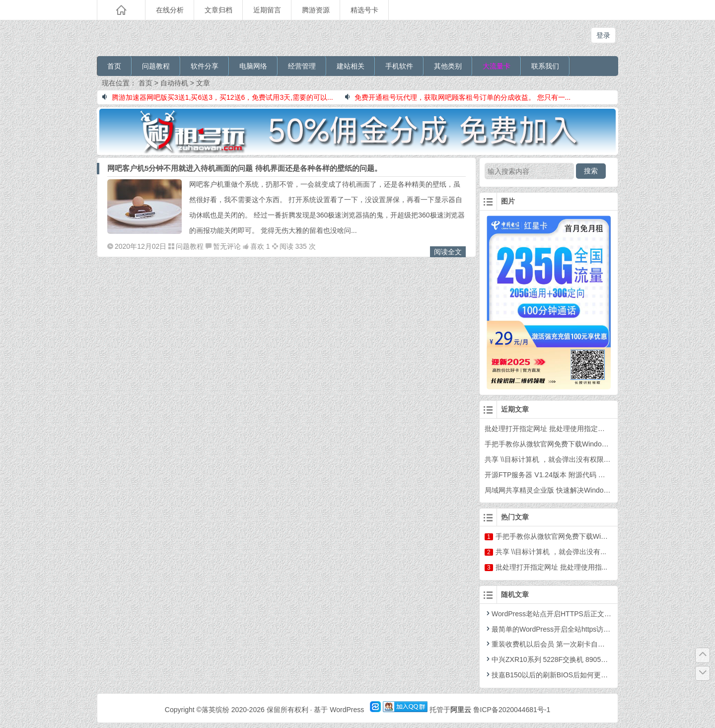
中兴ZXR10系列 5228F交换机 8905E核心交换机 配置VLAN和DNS (590, 659)
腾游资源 (316, 10)
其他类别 (448, 66)
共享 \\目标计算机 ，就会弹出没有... (551, 552)
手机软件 (399, 66)
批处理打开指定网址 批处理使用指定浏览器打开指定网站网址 (579, 429)
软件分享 (205, 66)
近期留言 (267, 10)
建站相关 (351, 66)
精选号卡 (364, 10)
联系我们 (545, 66)
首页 (114, 66)
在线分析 (170, 10)
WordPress (347, 710)
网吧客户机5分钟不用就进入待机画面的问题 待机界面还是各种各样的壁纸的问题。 (245, 168)
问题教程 (156, 66)
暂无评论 (227, 246)
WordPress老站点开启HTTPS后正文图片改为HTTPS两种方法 (584, 614)
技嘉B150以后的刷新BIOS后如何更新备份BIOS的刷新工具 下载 (587, 675)
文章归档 (218, 10)
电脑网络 (253, 66)
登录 (603, 35)
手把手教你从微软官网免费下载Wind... (555, 536)
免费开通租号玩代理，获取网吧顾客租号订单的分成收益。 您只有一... (458, 97)
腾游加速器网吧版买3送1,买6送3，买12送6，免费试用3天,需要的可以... (218, 97)
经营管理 (302, 66)
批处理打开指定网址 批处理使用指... (552, 567)
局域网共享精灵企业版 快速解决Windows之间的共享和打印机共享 (587, 490)
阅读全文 (448, 252)
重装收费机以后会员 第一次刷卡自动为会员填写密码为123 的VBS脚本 (597, 644)
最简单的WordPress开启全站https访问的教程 (558, 629)
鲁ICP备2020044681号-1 (512, 710)
